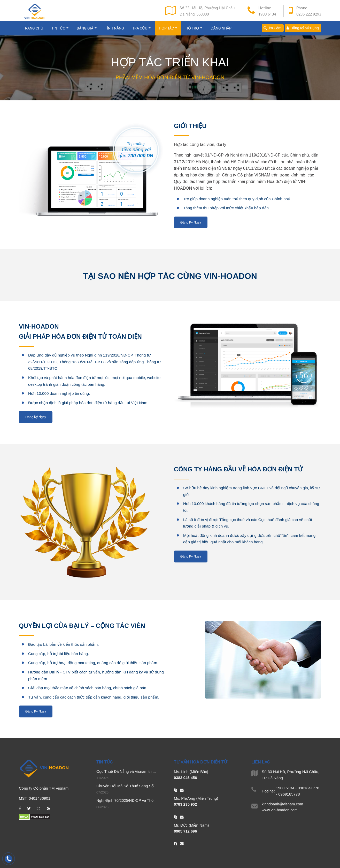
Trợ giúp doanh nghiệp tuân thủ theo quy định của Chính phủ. (240, 199)
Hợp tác (168, 30)
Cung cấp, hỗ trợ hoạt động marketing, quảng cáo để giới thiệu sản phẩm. (96, 663)
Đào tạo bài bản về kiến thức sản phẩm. (65, 644)
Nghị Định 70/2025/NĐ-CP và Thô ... (128, 801)
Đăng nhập (221, 30)
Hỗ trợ (194, 30)
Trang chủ (33, 30)
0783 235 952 (186, 805)
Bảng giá (87, 30)
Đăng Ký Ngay (191, 222)
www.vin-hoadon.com (280, 810)
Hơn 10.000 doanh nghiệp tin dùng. (61, 393)
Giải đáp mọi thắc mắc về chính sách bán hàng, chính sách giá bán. (91, 688)
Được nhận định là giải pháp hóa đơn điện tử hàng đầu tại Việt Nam (91, 403)
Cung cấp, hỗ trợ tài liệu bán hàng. (60, 654)
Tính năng (114, 30)
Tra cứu (141, 30)
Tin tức (60, 30)
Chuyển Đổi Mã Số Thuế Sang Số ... (128, 786)
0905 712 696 (186, 832)
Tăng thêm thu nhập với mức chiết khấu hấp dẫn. (229, 208)
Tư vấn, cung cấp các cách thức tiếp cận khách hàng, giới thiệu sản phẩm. (97, 697)
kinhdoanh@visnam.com (283, 804)
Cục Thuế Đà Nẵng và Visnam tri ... (127, 772)
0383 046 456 (186, 778)
